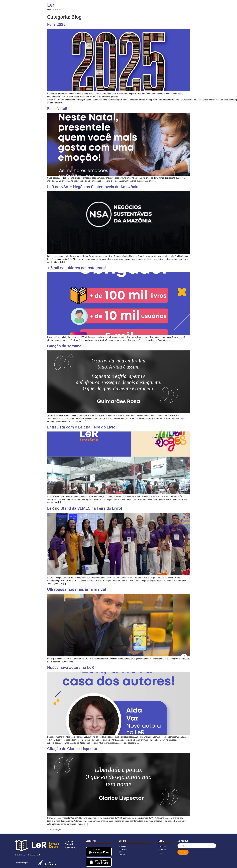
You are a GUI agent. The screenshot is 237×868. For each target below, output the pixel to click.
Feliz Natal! (57, 109)
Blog (121, 852)
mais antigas (54, 829)
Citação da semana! (65, 346)
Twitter (161, 853)
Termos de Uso (71, 848)
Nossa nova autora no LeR (71, 667)
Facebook (162, 850)
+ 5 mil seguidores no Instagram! (76, 268)
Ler (51, 5)
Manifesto (123, 846)
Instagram (162, 846)
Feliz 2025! (57, 24)
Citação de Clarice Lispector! (73, 749)
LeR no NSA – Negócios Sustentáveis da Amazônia (93, 187)
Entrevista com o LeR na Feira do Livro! (82, 427)
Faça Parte (124, 849)
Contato (122, 855)
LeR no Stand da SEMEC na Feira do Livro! (85, 508)
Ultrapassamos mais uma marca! (77, 589)
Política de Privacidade (69, 843)
